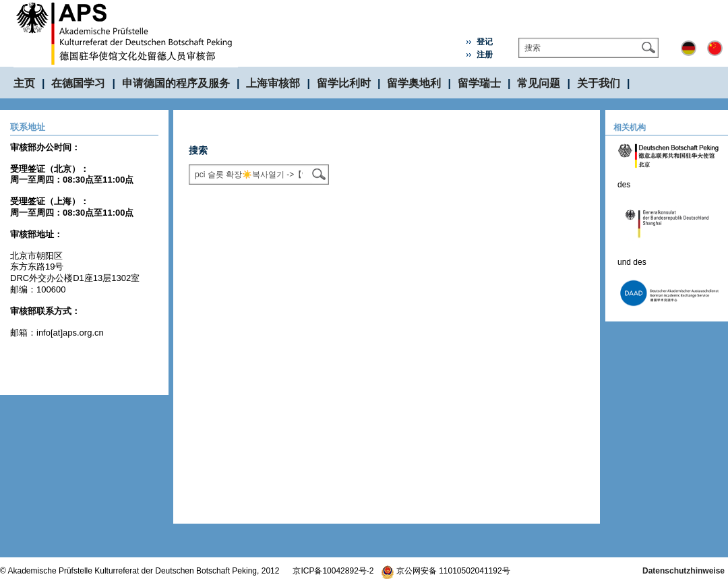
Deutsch (689, 48)
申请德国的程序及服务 (176, 83)
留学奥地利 (414, 83)
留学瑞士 (479, 83)
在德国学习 (78, 83)
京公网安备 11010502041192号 (446, 571)
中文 (715, 48)
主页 (24, 83)
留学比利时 (344, 83)
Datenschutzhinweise (684, 571)
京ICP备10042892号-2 (333, 571)
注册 (485, 55)
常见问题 (539, 83)
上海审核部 (273, 83)
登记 (485, 42)
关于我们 (599, 83)
